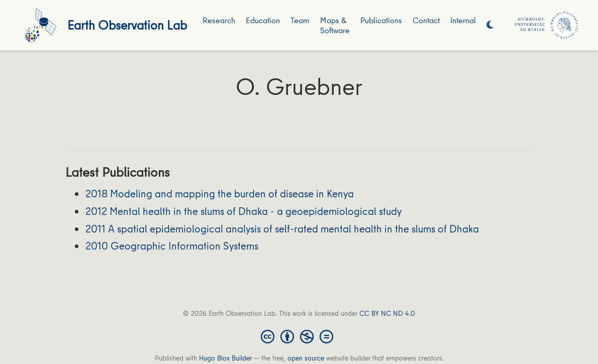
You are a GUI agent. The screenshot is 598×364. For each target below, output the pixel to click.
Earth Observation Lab (127, 25)
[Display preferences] (490, 25)
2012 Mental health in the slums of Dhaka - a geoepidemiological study (243, 211)
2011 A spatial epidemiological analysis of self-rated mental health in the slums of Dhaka (282, 229)
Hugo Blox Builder (225, 358)
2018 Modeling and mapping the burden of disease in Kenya (220, 194)
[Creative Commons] (299, 336)
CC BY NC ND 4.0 (387, 313)
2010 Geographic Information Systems (172, 246)
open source (306, 358)
